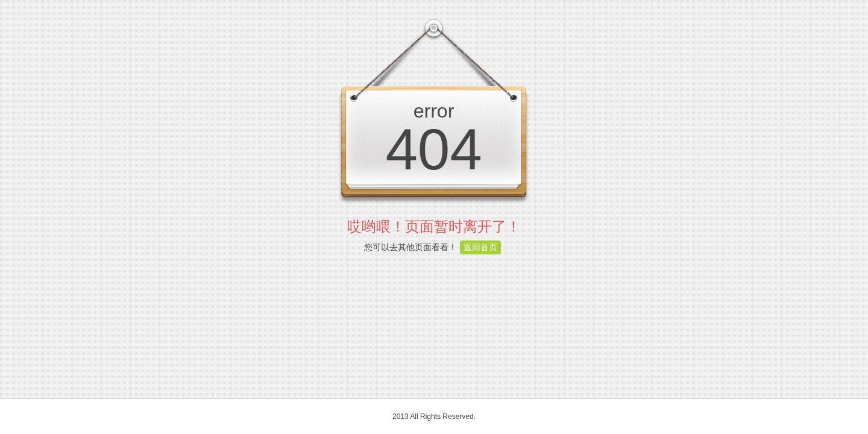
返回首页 (480, 247)
